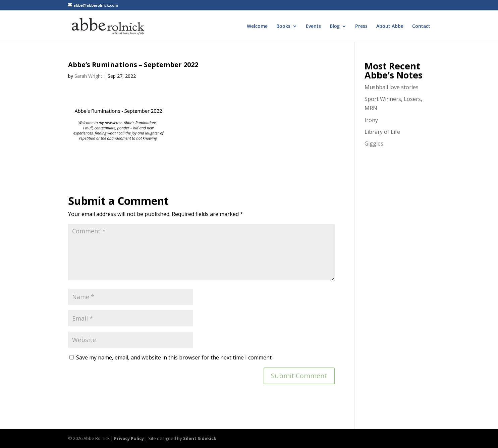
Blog (335, 26)
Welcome (257, 26)
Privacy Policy (129, 438)
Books (283, 26)
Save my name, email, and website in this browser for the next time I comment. (174, 357)
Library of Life (382, 132)
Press (361, 26)
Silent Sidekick (200, 438)
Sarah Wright (88, 76)
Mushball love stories (392, 87)
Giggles (374, 144)
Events (313, 26)
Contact (421, 26)
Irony (371, 120)
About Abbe (390, 26)
